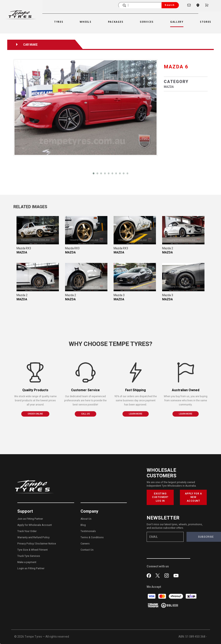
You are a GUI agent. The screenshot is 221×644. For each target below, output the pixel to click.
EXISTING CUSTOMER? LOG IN (160, 497)
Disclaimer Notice (46, 544)
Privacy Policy (26, 544)
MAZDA (169, 87)
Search (170, 5)
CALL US (86, 414)
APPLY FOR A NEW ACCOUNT (193, 497)
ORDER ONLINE (35, 414)
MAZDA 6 (176, 67)
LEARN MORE (136, 414)
